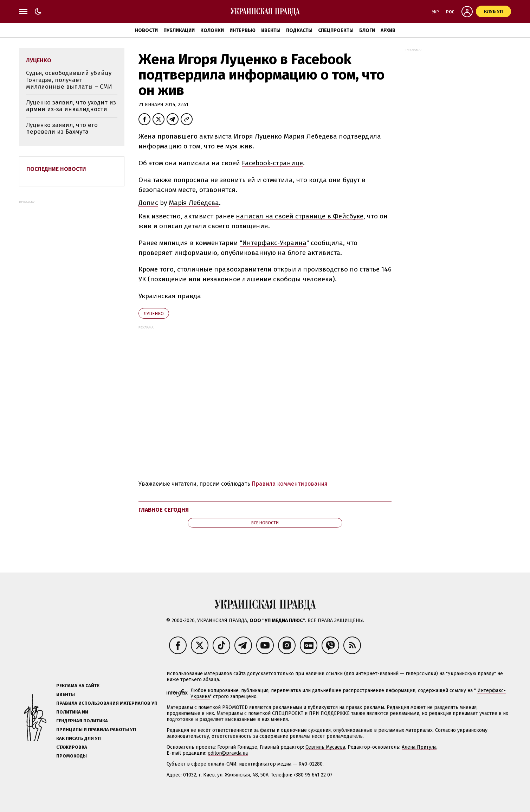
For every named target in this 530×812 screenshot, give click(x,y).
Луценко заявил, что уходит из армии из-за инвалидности (71, 106)
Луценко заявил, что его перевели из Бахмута (62, 129)
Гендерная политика (82, 721)
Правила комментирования (290, 484)
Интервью (243, 30)
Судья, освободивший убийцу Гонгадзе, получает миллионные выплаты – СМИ (69, 80)
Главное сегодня (164, 510)
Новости (146, 30)
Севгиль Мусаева (325, 747)
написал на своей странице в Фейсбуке (300, 216)
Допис (148, 203)
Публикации (179, 30)
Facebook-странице (272, 163)
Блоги (367, 30)
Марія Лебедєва (194, 203)
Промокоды (72, 756)
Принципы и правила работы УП (96, 730)
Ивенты (271, 30)
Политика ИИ (72, 712)
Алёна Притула (419, 747)
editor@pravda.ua (228, 753)
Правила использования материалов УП (107, 703)
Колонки (212, 30)
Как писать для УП (79, 738)
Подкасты (299, 30)
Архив (388, 30)
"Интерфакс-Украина (273, 243)
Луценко (154, 314)
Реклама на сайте (78, 686)
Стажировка (72, 747)
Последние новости (56, 169)
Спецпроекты (336, 30)
